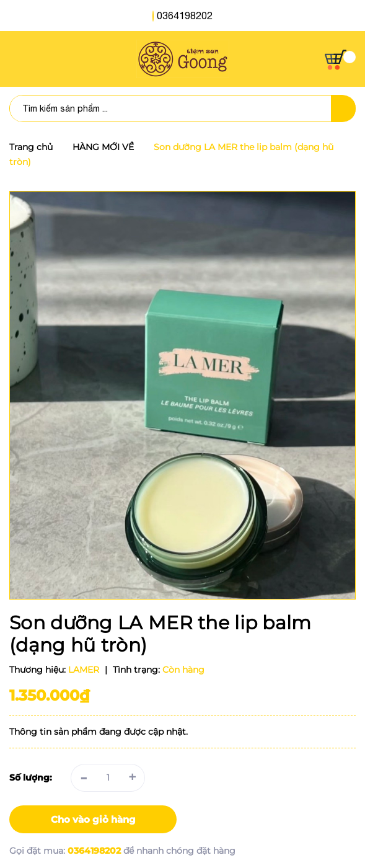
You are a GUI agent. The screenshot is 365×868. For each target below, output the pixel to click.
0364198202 (185, 15)
